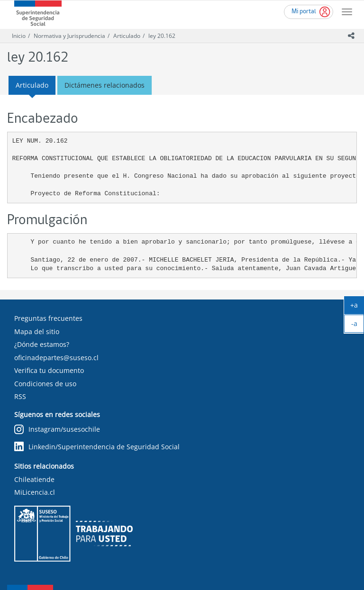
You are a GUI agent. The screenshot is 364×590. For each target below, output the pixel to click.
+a (357, 307)
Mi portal (304, 12)
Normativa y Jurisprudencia (69, 36)
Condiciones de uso (45, 384)
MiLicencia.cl (35, 492)
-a (358, 326)
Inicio (19, 36)
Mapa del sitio (37, 331)
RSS (20, 396)
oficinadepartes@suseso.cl (56, 358)
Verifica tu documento (49, 370)
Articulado (127, 36)
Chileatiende (34, 479)
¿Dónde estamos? (42, 344)
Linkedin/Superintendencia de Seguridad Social (97, 447)
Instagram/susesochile (57, 430)
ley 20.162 (162, 36)
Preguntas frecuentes (48, 318)
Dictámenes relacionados (105, 85)
